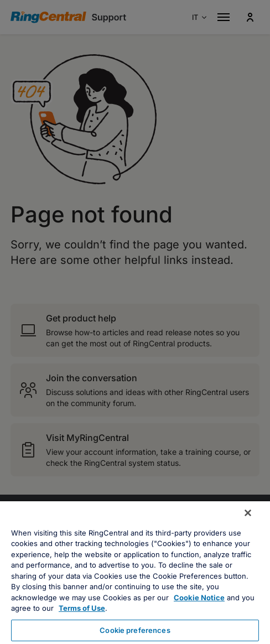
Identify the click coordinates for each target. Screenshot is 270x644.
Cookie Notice (199, 598)
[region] (135, 573)
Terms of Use (82, 608)
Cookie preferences (135, 630)
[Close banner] (248, 513)
